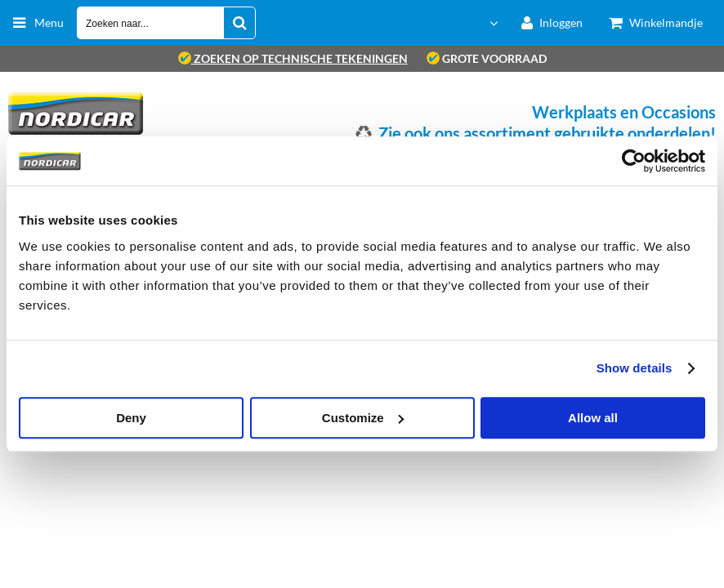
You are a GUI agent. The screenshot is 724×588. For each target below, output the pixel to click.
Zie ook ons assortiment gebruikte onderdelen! (547, 133)
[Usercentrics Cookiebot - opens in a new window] (634, 161)
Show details (635, 368)
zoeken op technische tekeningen (293, 58)
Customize (363, 418)
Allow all (593, 418)
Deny (131, 418)
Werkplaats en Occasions (624, 112)
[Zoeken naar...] (239, 23)
